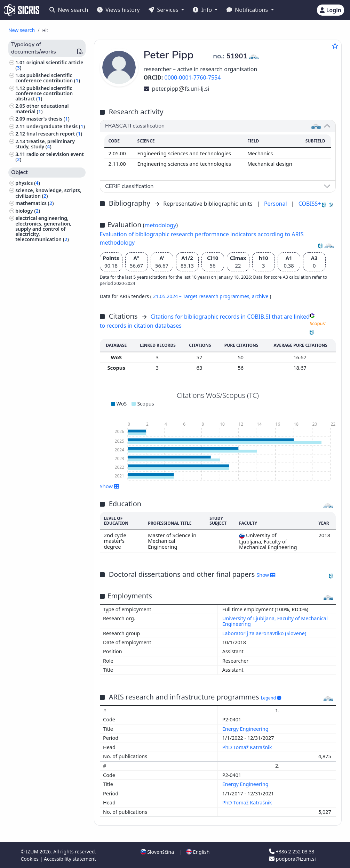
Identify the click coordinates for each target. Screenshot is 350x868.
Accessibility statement (70, 859)
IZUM (33, 851)
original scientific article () (49, 65)
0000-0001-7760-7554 (193, 77)
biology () (28, 211)
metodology (161, 225)
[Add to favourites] (335, 46)
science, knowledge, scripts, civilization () (48, 193)
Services (164, 10)
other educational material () (42, 108)
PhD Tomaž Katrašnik (248, 747)
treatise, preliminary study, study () (45, 144)
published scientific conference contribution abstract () (44, 93)
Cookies (30, 859)
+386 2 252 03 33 (292, 851)
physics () (28, 183)
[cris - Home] (22, 10)
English (198, 852)
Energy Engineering (246, 729)
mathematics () (34, 203)
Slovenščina (157, 852)
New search (69, 10)
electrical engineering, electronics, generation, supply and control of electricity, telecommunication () (43, 229)
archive (261, 296)
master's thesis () (48, 119)
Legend (271, 698)
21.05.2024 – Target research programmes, (202, 296)
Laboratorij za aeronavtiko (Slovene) (264, 633)
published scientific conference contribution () (48, 78)
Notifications (248, 10)
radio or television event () (50, 157)
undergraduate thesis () (56, 126)
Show (110, 486)
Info (203, 10)
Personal (276, 204)
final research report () (54, 134)
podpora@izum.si (292, 859)
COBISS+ (310, 204)
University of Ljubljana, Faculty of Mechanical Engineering (275, 621)
